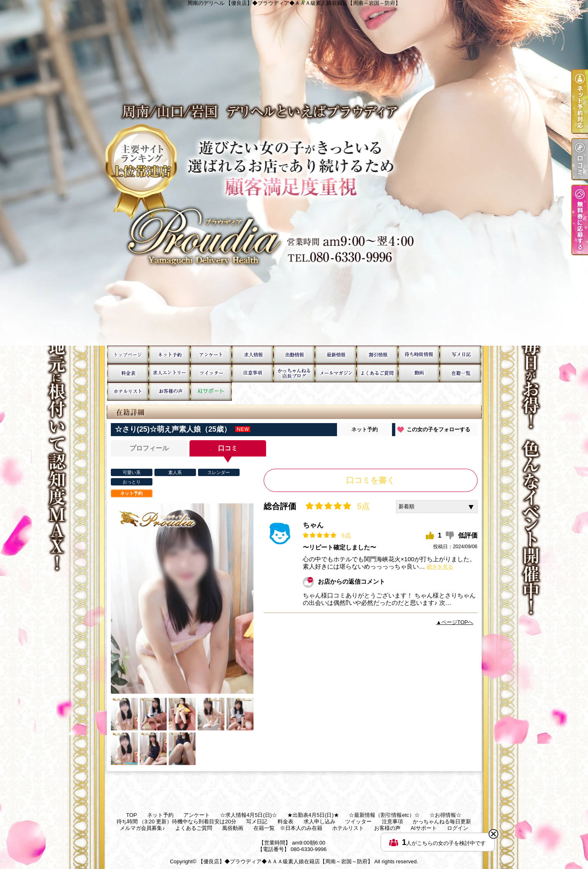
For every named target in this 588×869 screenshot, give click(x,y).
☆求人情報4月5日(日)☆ (253, 355)
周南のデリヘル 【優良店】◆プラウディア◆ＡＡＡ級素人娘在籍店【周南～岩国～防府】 (294, 173)
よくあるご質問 (377, 373)
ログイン (458, 828)
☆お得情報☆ (377, 355)
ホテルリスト (128, 391)
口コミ (228, 448)
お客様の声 (170, 391)
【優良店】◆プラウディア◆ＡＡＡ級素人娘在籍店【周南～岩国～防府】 (285, 861)
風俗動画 (419, 373)
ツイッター (211, 373)
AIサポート (211, 391)
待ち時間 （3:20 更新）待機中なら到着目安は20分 (419, 355)
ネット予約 (170, 355)
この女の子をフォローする (438, 429)
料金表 (128, 373)
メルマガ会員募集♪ (336, 373)
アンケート (211, 355)
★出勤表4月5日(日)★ (294, 355)
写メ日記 (460, 355)
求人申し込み (170, 373)
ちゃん (313, 525)
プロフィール (149, 448)
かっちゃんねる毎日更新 (294, 373)
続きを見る (440, 567)
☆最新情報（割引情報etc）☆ (336, 355)
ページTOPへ (457, 622)
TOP (128, 355)
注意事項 (253, 373)
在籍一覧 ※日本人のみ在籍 (460, 373)
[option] (182, 599)
